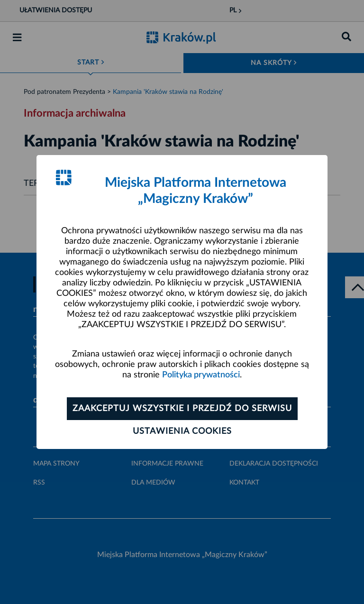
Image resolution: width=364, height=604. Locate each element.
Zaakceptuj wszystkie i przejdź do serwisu (182, 409)
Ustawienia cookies (182, 431)
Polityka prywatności (201, 375)
